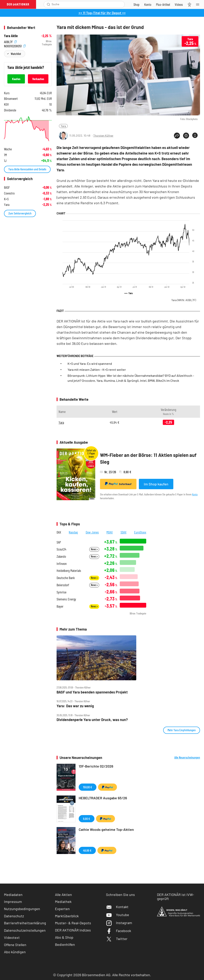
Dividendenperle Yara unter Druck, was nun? (92, 720)
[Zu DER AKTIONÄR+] (163, 4)
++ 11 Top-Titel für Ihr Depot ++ (102, 13)
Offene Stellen (15, 945)
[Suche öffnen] (49, 4)
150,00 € (88, 787)
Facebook (119, 931)
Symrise (61, 592)
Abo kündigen (15, 952)
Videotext (12, 937)
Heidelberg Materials (69, 571)
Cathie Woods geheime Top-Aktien (106, 829)
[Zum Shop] (136, 4)
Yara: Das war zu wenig (75, 706)
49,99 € (87, 850)
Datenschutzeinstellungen (25, 930)
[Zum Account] (148, 4)
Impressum (13, 902)
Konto (195, 494)
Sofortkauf (118, 484)
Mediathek (63, 902)
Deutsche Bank (66, 578)
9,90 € (87, 819)
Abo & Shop (64, 937)
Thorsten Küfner (103, 135)
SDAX (124, 532)
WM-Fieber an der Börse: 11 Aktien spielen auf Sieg (148, 458)
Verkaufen (38, 79)
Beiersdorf (63, 585)
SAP (59, 542)
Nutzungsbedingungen (22, 909)
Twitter (117, 939)
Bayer (60, 606)
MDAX (110, 532)
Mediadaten (13, 895)
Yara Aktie (11, 36)
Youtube (118, 915)
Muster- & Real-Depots (73, 923)
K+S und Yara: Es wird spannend (90, 364)
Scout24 (61, 549)
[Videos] (179, 4)
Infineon (62, 564)
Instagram (119, 923)
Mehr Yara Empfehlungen (182, 730)
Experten (62, 909)
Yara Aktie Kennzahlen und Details (27, 169)
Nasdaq (73, 532)
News (94, 549)
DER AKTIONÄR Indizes (73, 930)
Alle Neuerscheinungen (187, 757)
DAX (59, 532)
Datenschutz (14, 916)
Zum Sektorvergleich (20, 213)
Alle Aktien (63, 895)
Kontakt (117, 907)
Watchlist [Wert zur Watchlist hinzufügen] (16, 54)
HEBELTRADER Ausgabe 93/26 (103, 798)
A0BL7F (10, 41)
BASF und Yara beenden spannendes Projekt (92, 692)
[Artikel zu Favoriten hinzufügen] (195, 135)
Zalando (61, 556)
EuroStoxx (140, 532)
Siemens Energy (66, 599)
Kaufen (16, 79)
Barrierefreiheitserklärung (25, 923)
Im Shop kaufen (156, 484)
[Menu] (199, 4)
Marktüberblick (67, 916)
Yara (63, 126)
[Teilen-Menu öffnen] (177, 136)
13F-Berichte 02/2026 (96, 766)
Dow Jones (92, 532)
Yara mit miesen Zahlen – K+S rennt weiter (97, 369)
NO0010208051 (15, 45)
